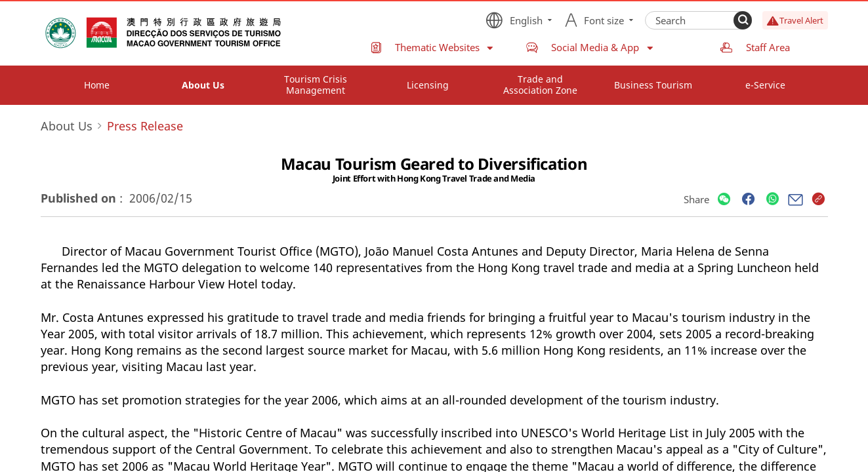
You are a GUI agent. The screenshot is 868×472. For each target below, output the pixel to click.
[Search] (743, 20)
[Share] (724, 200)
